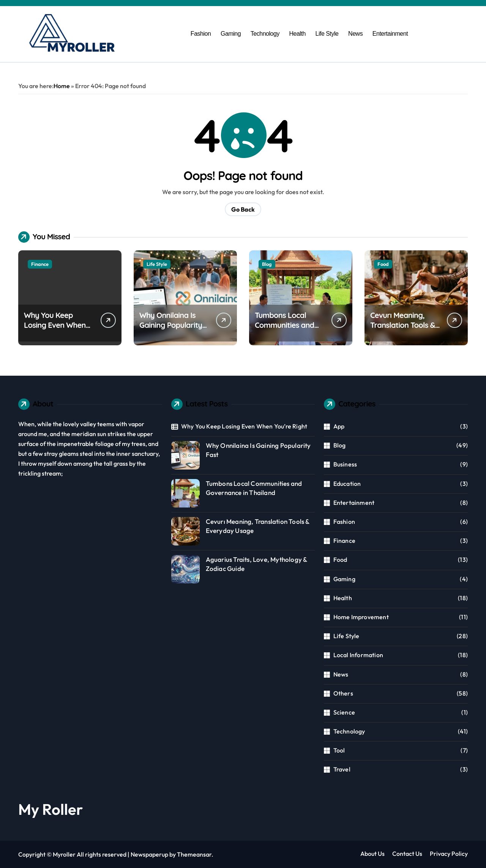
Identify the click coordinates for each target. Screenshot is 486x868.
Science (344, 712)
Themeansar (194, 854)
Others (343, 693)
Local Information (358, 655)
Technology (265, 34)
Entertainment (390, 34)
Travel (342, 769)
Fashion (201, 34)
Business (345, 464)
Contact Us (407, 854)
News (355, 34)
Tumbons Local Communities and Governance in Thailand (284, 330)
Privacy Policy (449, 854)
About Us (372, 854)
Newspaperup (149, 854)
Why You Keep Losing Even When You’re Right (55, 325)
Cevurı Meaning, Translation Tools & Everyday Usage (403, 325)
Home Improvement (361, 617)
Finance (40, 264)
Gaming (231, 34)
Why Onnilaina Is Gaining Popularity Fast (171, 325)
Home (62, 86)
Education (347, 484)
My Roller (50, 809)
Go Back (243, 209)
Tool (339, 750)
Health (297, 34)
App (339, 426)
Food (383, 264)
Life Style (327, 34)
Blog (267, 264)
